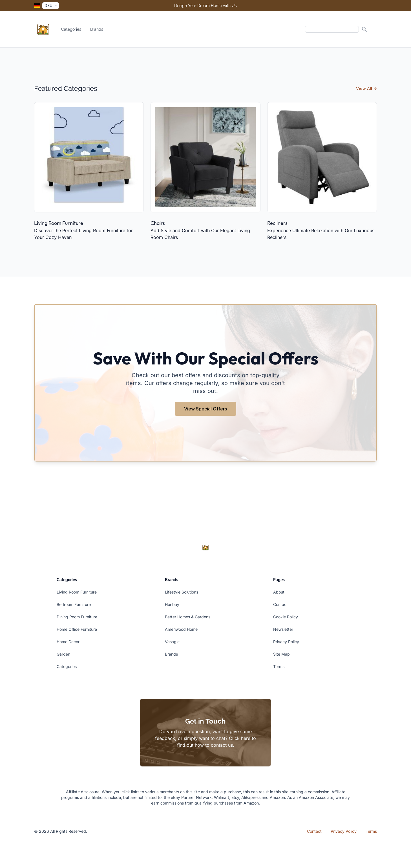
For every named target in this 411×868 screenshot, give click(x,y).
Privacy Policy (286, 642)
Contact (280, 604)
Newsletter (283, 629)
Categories (71, 29)
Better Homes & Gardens (188, 617)
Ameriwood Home (181, 629)
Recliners (277, 223)
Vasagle (172, 642)
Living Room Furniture (59, 223)
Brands (97, 29)
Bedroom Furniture (74, 604)
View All (366, 88)
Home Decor (68, 642)
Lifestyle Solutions (182, 592)
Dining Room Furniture (77, 617)
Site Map (281, 654)
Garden (63, 654)
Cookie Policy (286, 617)
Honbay (172, 604)
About (279, 592)
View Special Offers (205, 409)
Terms (279, 666)
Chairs (158, 223)
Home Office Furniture (77, 629)
